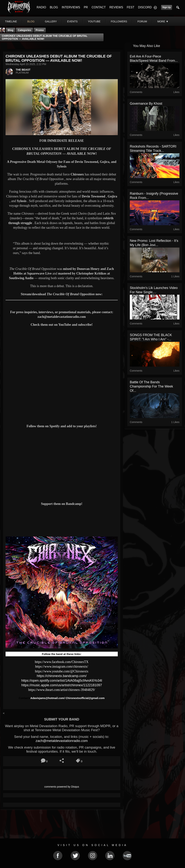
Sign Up (167, 7)
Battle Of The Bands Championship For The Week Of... (151, 386)
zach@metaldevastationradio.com (62, 741)
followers (119, 21)
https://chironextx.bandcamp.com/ (62, 676)
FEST (131, 7)
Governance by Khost (146, 104)
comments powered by (62, 787)
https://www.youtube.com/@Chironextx (62, 671)
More (163, 21)
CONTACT (99, 7)
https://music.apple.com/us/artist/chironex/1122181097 (62, 685)
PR (86, 7)
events (72, 21)
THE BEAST (23, 70)
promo (40, 30)
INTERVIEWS (71, 7)
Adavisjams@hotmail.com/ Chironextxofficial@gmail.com (67, 698)
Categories (24, 30)
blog (31, 21)
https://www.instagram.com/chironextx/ (62, 666)
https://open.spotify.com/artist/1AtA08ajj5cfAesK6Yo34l (62, 681)
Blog (10, 30)
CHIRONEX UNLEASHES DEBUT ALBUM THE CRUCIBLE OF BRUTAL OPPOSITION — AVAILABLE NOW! (45, 37)
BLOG (54, 7)
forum (142, 21)
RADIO (41, 7)
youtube (94, 21)
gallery (51, 21)
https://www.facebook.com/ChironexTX (62, 662)
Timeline (11, 21)
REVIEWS (116, 7)
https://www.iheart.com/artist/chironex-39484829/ (62, 690)
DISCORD (145, 7)
